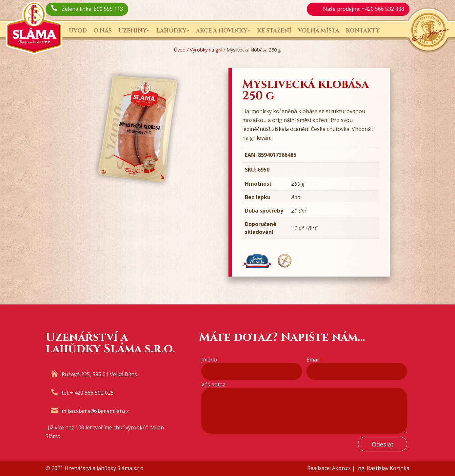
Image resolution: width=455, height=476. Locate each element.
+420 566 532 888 (383, 9)
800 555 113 (108, 9)
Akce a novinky (222, 31)
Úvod (78, 31)
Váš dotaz (213, 385)
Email (315, 360)
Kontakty (363, 31)
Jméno (211, 360)
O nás (103, 31)
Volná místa (319, 31)
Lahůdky (171, 31)
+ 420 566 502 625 (92, 393)
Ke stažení (274, 31)
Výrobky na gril (206, 50)
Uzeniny (132, 31)
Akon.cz (341, 468)
